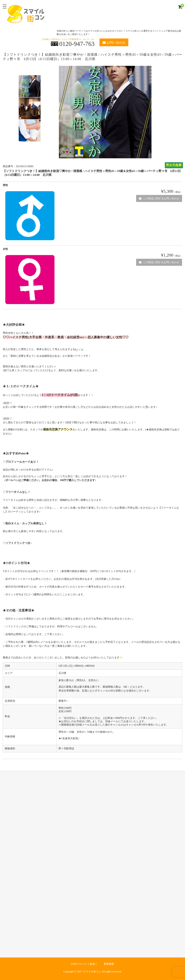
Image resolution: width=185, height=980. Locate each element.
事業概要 (109, 964)
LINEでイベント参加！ (84, 964)
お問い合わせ (114, 43)
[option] (30, 86)
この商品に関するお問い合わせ (159, 199)
